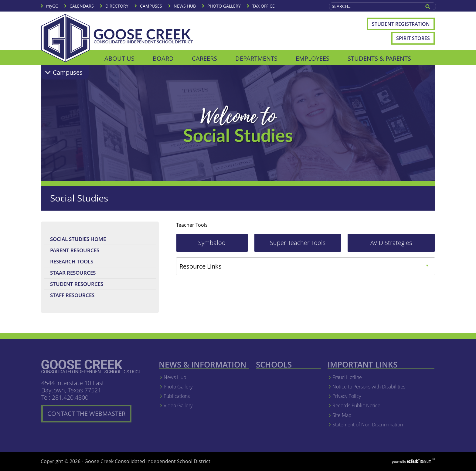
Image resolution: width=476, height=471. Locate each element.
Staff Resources (72, 295)
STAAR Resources (85, 274)
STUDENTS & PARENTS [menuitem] (379, 58)
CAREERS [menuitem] (204, 58)
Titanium (420, 461)
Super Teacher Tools (305, 245)
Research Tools (84, 262)
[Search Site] (375, 6)
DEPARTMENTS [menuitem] (256, 58)
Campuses (68, 72)
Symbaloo (223, 245)
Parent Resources (75, 250)
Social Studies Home (78, 239)
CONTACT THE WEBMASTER (89, 416)
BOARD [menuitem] (163, 58)
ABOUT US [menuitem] (119, 58)
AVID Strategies (403, 245)
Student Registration (403, 25)
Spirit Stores (413, 38)
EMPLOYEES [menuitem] (313, 58)
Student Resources (77, 284)
